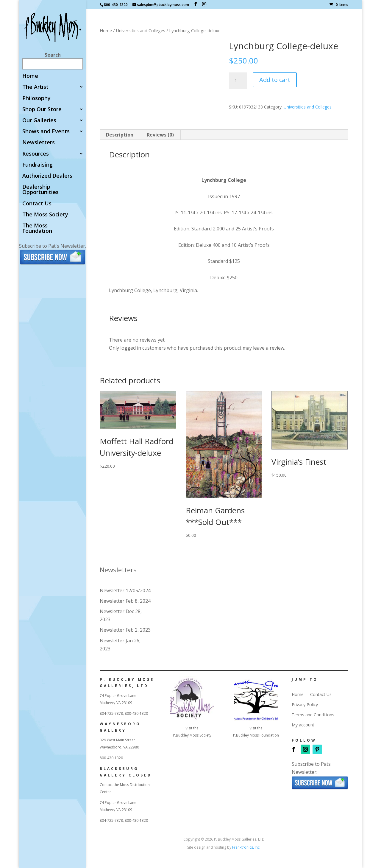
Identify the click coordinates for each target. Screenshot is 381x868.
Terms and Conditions (313, 715)
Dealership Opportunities (40, 190)
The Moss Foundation (37, 228)
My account (303, 725)
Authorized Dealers (47, 176)
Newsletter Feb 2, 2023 (125, 630)
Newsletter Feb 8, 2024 (125, 601)
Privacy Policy (305, 705)
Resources (36, 154)
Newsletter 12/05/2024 (125, 590)
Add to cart (275, 80)
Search (53, 55)
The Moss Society (45, 215)
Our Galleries (39, 121)
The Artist (35, 87)
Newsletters (39, 143)
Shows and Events (46, 132)
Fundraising (38, 165)
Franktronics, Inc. (246, 847)
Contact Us (37, 204)
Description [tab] (120, 135)
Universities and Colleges (140, 30)
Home (30, 76)
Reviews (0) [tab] (160, 135)
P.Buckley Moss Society (192, 735)
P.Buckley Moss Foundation (256, 735)
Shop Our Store (42, 110)
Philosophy (36, 99)
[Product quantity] (238, 81)
